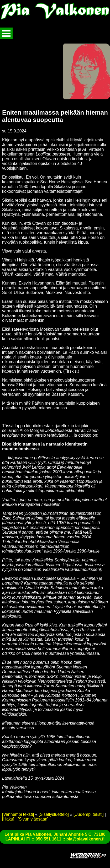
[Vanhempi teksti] (18, 814)
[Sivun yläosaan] (33, 819)
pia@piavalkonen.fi (85, 839)
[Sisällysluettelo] (54, 814)
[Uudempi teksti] (89, 814)
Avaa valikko (6, 33)
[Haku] (8, 819)
